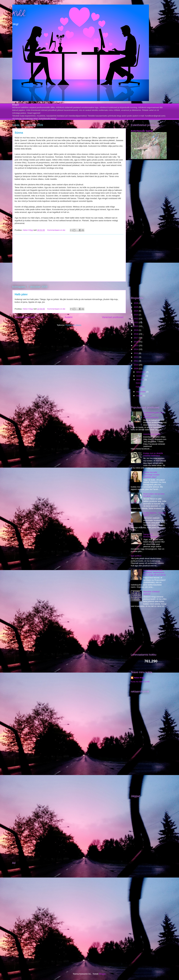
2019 (136, 330)
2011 (136, 361)
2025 (136, 307)
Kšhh (19, 14)
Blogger (102, 974)
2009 (136, 369)
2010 (136, 365)
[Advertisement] (69, 258)
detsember (141, 372)
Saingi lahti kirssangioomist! (150, 536)
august (139, 396)
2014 (136, 349)
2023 (136, 315)
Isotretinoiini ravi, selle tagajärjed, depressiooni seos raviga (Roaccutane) (155, 573)
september (141, 392)
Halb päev (21, 294)
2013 (136, 353)
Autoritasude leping (142, 131)
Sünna (19, 133)
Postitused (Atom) (73, 325)
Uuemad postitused (25, 317)
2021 (136, 322)
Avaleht (68, 317)
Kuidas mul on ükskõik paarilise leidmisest (153, 454)
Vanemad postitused (113, 317)
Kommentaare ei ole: (57, 230)
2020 (136, 326)
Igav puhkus (136, 556)
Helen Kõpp (139, 678)
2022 (136, 319)
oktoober (140, 380)
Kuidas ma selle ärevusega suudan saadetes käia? (151, 475)
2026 (136, 303)
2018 (136, 334)
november (141, 376)
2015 (136, 345)
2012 (136, 357)
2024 (136, 311)
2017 (136, 338)
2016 (136, 342)
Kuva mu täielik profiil (140, 682)
